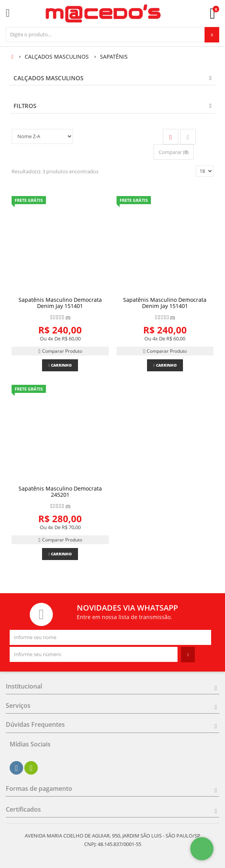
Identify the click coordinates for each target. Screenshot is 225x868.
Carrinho (60, 365)
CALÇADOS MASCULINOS (48, 78)
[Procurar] (212, 35)
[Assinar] (188, 655)
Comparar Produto (60, 351)
